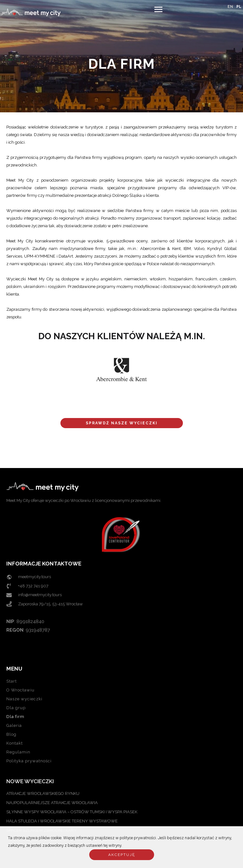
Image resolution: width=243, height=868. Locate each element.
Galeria (14, 725)
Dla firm (15, 717)
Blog (11, 734)
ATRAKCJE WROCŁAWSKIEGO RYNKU (43, 793)
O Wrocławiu (20, 690)
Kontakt (15, 743)
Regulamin (18, 752)
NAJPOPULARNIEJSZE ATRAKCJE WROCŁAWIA (52, 803)
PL (239, 7)
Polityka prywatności (29, 761)
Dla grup (16, 708)
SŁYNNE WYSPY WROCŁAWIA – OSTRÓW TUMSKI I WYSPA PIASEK (72, 812)
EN (230, 7)
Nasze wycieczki (24, 699)
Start (12, 681)
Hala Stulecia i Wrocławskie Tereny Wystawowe (62, 821)
